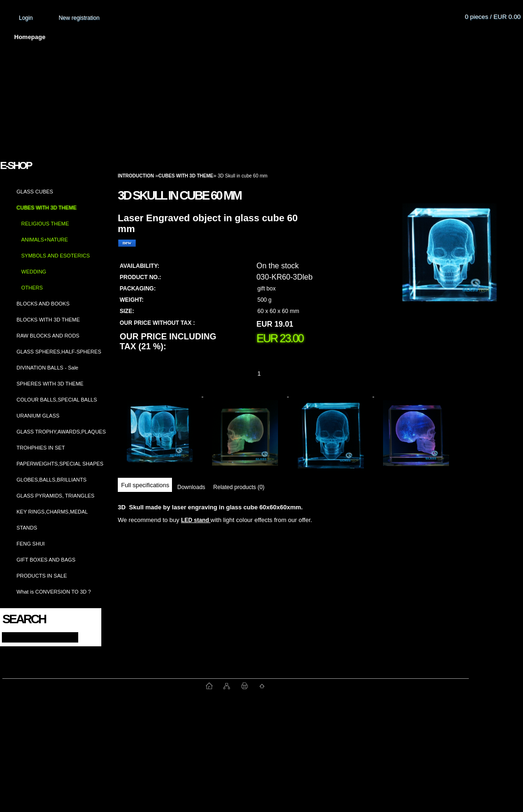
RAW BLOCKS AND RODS (48, 336)
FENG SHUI (31, 544)
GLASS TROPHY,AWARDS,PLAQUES (61, 432)
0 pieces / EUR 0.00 (493, 17)
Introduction (136, 176)
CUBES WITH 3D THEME (47, 208)
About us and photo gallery (108, 37)
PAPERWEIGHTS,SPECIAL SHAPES (60, 464)
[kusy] (270, 374)
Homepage (30, 37)
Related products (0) (239, 487)
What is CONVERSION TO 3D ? (54, 592)
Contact (393, 37)
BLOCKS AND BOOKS (43, 304)
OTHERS (32, 288)
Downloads (191, 487)
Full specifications (145, 485)
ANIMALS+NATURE (45, 240)
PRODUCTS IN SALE (42, 576)
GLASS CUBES (35, 192)
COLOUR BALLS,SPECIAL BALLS (57, 400)
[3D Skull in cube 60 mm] (449, 261)
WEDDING (34, 272)
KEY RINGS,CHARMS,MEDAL (52, 512)
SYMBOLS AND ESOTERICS (55, 256)
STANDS (27, 528)
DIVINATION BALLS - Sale (47, 368)
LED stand (196, 520)
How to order (340, 37)
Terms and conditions (204, 37)
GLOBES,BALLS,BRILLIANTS (52, 480)
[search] (86, 637)
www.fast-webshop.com (104, 686)
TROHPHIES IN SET (41, 448)
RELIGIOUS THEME (45, 224)
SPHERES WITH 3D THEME (50, 384)
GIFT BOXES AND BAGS (46, 560)
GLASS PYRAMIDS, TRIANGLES (55, 496)
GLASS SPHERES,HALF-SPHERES (59, 352)
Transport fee (278, 37)
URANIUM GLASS (38, 416)
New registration (79, 18)
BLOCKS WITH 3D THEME (48, 320)
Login (26, 18)
